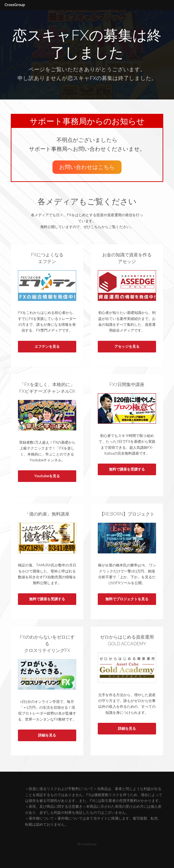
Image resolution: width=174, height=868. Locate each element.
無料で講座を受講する (127, 469)
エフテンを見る (47, 347)
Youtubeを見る (47, 476)
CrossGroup (15, 5)
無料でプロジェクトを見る (127, 599)
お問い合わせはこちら (87, 167)
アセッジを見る (127, 347)
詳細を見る (47, 735)
